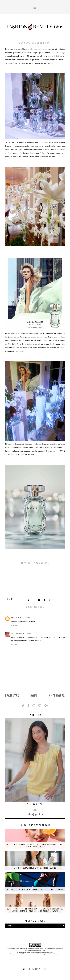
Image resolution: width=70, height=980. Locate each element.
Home (34, 696)
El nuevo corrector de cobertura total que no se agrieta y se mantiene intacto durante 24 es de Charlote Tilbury (35, 910)
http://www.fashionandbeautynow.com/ (42, 952)
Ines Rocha (17, 618)
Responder (15, 626)
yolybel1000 (18, 633)
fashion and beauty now (27, 949)
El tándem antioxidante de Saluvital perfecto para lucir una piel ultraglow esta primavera (35, 846)
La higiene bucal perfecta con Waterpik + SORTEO (35, 868)
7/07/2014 (28, 618)
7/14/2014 (29, 633)
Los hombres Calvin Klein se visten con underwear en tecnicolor (35, 889)
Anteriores (57, 696)
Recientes (12, 696)
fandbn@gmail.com (35, 814)
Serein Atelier (39, 969)
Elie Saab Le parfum (39, 49)
